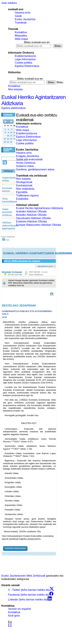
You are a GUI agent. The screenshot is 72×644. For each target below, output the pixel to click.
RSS (6, 240)
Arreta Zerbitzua (26, 163)
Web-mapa (21, 39)
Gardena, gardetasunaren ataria (35, 169)
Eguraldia (22, 192)
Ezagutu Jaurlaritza (28, 156)
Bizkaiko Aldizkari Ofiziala (31, 215)
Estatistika (22, 199)
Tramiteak (21, 23)
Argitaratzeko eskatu (9, 179)
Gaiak (18, 16)
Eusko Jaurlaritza (25, 19)
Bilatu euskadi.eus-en (37, 42)
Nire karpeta (15, 89)
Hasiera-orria (22, 13)
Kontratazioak (24, 185)
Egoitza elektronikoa (13, 108)
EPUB (15, 275)
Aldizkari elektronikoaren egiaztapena (10, 225)
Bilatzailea (21, 36)
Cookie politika (23, 63)
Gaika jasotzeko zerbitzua (7, 212)
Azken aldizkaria (8, 237)
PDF (38, 272)
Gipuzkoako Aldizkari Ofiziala (33, 218)
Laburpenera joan (45, 266)
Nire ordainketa (25, 189)
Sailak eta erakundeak (29, 159)
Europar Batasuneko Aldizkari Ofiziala (39, 225)
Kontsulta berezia (7, 190)
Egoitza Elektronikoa (27, 66)
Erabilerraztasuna (25, 56)
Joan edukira (9, 3)
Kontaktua (21, 32)
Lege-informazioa (25, 59)
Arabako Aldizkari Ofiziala (31, 211)
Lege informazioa (26, 140)
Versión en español (19, 609)
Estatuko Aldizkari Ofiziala (32, 221)
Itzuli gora (14, 616)
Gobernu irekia (25, 166)
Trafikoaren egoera (27, 195)
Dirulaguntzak (24, 182)
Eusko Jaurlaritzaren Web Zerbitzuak (23, 576)
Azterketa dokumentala (15, 548)
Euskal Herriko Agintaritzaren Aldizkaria (40, 208)
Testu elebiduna (36, 275)
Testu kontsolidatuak (10, 200)
